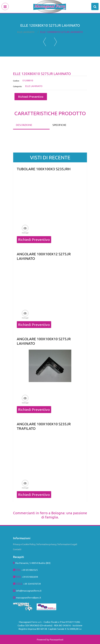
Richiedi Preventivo (31, 97)
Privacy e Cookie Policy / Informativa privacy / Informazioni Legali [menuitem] (45, 544)
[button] (25, 229)
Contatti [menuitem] (17, 549)
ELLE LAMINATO (26, 32)
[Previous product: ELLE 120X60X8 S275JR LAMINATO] (45, 42)
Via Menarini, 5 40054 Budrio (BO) (33, 563)
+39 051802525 (30, 570)
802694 (34, 577)
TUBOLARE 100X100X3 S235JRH (44, 169)
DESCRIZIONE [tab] (24, 125)
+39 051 (26, 577)
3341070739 (34, 584)
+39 (25, 584)
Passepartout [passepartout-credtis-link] (57, 639)
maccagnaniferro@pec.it (28, 597)
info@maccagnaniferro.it (29, 591)
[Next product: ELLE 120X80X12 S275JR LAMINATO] (55, 42)
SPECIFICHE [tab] (59, 125)
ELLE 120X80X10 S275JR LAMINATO (62, 32)
